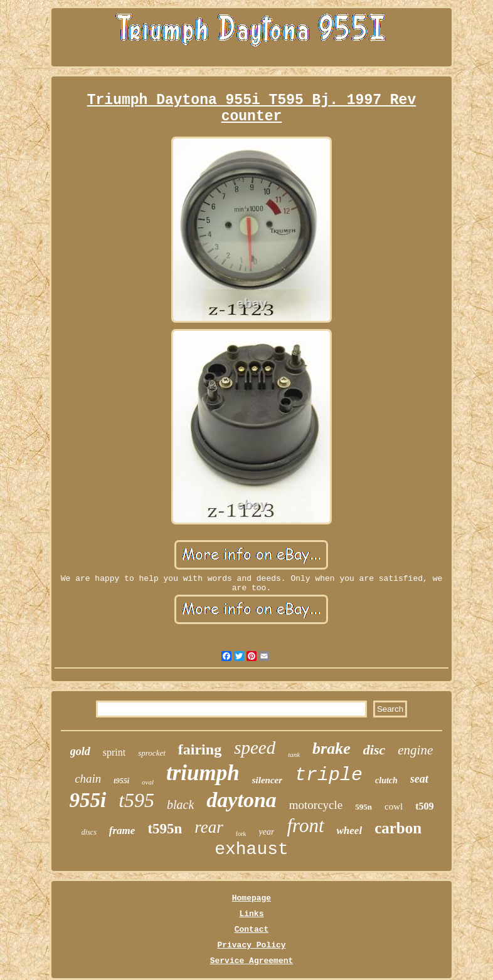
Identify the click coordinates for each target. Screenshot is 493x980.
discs (89, 832)
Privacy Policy (251, 945)
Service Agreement (252, 961)
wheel (350, 831)
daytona (241, 800)
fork (241, 834)
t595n (165, 829)
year (267, 832)
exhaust (252, 849)
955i (87, 800)
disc (374, 750)
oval (148, 782)
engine (415, 750)
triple (329, 775)
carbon (398, 828)
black (180, 805)
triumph (203, 773)
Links (251, 914)
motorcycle (316, 805)
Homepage (252, 898)
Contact (252, 930)
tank (294, 754)
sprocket (152, 753)
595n (363, 807)
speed (255, 748)
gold (80, 751)
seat (419, 779)
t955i (121, 781)
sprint (114, 752)
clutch (386, 780)
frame (122, 831)
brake (331, 748)
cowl (394, 806)
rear (209, 827)
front (305, 826)
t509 (424, 806)
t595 (136, 800)
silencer (267, 780)
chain (88, 779)
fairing (200, 749)
